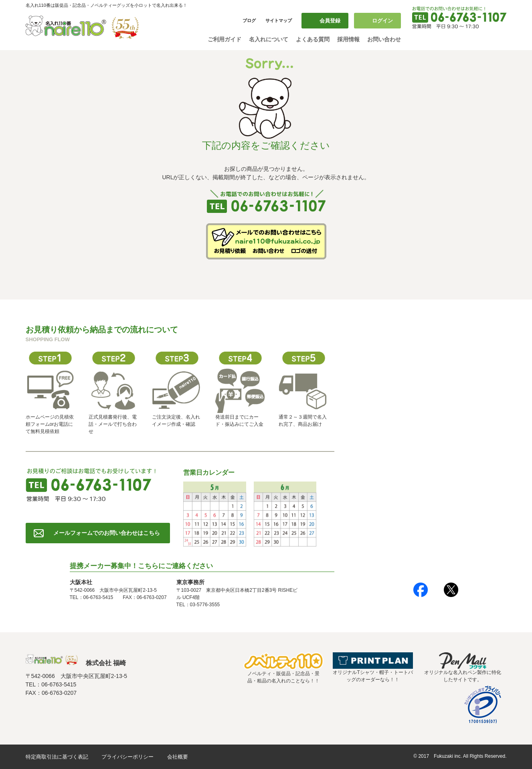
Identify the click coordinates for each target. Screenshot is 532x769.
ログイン (382, 21)
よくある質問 (313, 39)
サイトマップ (279, 20)
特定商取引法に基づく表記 (57, 757)
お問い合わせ (384, 39)
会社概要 (178, 757)
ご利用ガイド (225, 39)
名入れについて (269, 39)
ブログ (249, 20)
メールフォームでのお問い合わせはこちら (107, 533)
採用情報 (348, 39)
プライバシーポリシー (127, 757)
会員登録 (330, 21)
